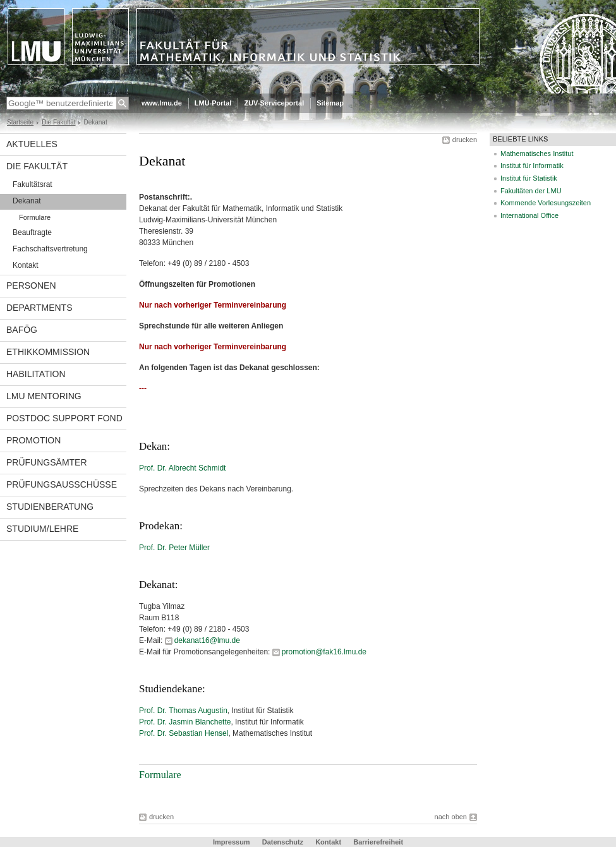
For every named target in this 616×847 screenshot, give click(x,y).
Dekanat (27, 201)
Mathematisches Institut (537, 153)
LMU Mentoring (44, 396)
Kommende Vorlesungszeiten (546, 203)
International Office (529, 215)
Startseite (20, 122)
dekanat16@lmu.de (207, 640)
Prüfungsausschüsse (62, 484)
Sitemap (330, 103)
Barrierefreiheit (378, 842)
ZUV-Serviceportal (274, 103)
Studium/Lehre (42, 529)
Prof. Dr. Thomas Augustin (183, 711)
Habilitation (36, 374)
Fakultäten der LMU (531, 191)
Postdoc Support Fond (64, 418)
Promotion (33, 440)
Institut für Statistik (529, 178)
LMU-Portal (213, 103)
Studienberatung (50, 507)
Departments (39, 308)
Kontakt (26, 265)
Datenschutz (283, 842)
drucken (465, 140)
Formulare (35, 217)
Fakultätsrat (33, 184)
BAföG (22, 330)
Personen (31, 285)
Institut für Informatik (532, 165)
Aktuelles (32, 144)
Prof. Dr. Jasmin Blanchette (185, 722)
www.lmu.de (162, 103)
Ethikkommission (48, 352)
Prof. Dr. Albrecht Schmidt (182, 468)
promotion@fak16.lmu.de (324, 652)
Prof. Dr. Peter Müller (174, 548)
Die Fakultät (58, 122)
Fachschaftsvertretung (50, 249)
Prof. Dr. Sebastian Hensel (184, 733)
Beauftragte (32, 232)
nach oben (451, 817)
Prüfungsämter (47, 462)
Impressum (232, 842)
